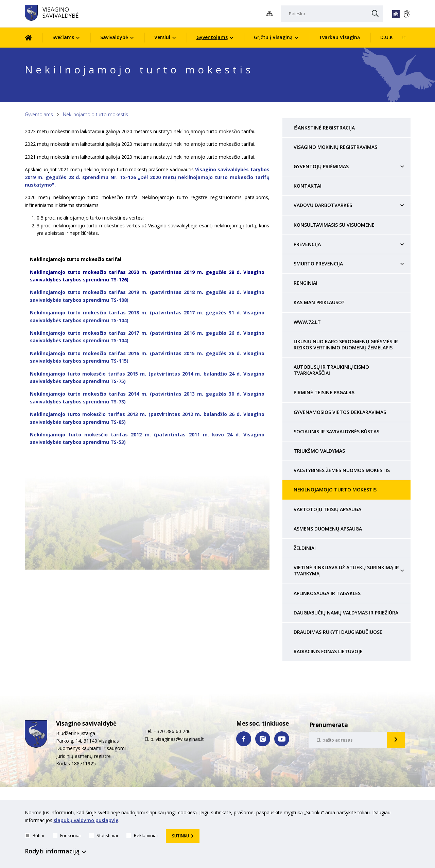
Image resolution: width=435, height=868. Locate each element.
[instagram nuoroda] (263, 739)
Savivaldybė (114, 37)
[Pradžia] (33, 38)
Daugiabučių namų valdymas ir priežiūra (346, 613)
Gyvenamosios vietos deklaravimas (340, 412)
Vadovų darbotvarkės (323, 205)
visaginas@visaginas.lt (180, 739)
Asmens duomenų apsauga (328, 529)
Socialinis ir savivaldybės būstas (336, 431)
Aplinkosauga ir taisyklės (327, 593)
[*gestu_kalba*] (407, 14)
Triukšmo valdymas (319, 451)
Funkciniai (67, 835)
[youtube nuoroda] (282, 739)
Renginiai (306, 283)
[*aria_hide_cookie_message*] (409, 814)
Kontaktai (308, 186)
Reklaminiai (142, 835)
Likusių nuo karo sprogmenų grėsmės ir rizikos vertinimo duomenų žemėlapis (346, 344)
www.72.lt (307, 322)
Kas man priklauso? (319, 302)
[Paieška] (332, 14)
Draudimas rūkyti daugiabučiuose (338, 632)
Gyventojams (212, 37)
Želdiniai (305, 548)
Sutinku (180, 836)
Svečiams (63, 37)
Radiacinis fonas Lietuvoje (328, 651)
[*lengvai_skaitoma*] (396, 14)
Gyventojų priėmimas (321, 166)
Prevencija (307, 244)
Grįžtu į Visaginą (273, 37)
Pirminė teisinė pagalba (324, 392)
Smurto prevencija (318, 264)
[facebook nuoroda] (244, 739)
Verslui (162, 37)
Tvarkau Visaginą (339, 37)
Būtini (35, 835)
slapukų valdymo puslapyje (86, 820)
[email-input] (348, 740)
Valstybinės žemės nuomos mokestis (342, 470)
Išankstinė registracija (324, 128)
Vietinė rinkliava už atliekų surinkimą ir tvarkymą (346, 570)
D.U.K (387, 37)
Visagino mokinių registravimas (335, 147)
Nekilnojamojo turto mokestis (95, 114)
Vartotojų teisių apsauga (327, 509)
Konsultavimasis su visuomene (334, 225)
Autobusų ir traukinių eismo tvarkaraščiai (331, 370)
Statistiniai (103, 835)
